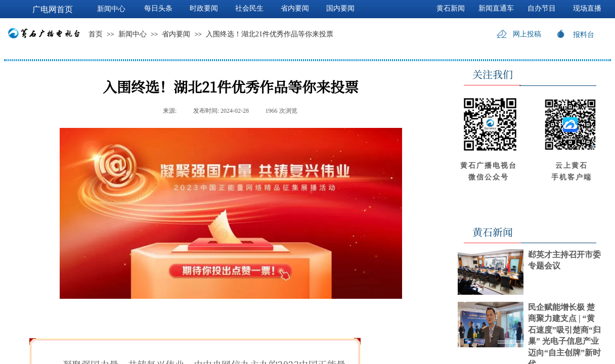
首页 (96, 34)
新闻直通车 (496, 8)
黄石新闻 (451, 8)
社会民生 (249, 8)
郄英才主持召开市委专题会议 (564, 260)
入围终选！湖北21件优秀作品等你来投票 (270, 34)
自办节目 (542, 8)
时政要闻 (204, 8)
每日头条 (158, 8)
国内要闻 (340, 8)
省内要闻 (176, 34)
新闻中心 (133, 34)
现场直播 (587, 8)
